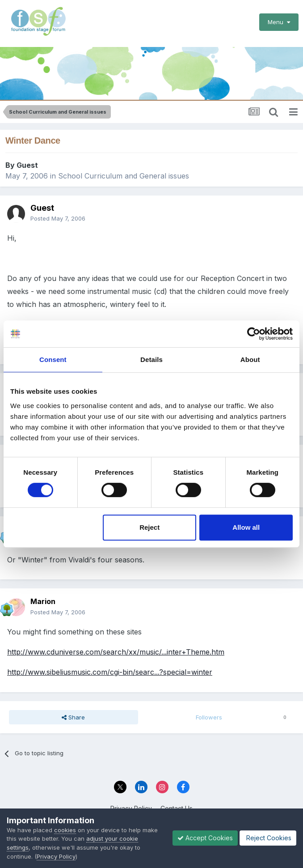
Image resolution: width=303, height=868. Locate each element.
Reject (149, 527)
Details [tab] (151, 360)
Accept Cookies (205, 838)
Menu (279, 22)
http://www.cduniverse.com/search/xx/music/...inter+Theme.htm (116, 652)
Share (73, 717)
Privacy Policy (56, 856)
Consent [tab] (53, 360)
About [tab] (250, 360)
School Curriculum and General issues (124, 176)
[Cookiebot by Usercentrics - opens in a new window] (254, 334)
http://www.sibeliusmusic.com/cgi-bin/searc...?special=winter (110, 672)
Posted (58, 218)
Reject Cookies (268, 838)
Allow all (246, 527)
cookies (65, 830)
